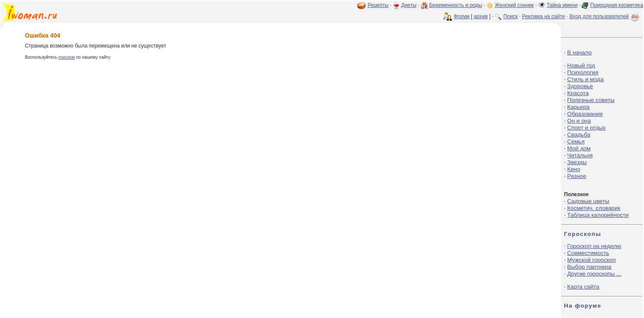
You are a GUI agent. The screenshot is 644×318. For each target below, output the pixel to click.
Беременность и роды (456, 5)
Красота (578, 93)
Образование (585, 114)
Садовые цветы (588, 201)
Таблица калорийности (598, 215)
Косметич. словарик (594, 208)
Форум (461, 16)
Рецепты (378, 5)
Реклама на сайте (544, 16)
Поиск (511, 16)
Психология (583, 72)
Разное (577, 176)
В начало (579, 52)
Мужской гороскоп (591, 260)
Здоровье (580, 86)
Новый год (581, 65)
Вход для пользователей (605, 16)
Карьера (578, 107)
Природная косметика (617, 5)
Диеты (409, 5)
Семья (576, 142)
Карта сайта (583, 287)
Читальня (580, 155)
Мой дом (579, 148)
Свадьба (578, 135)
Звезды (577, 162)
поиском (67, 57)
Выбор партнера (589, 267)
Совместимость (588, 253)
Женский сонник (514, 5)
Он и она (579, 121)
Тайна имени (562, 5)
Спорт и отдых (586, 128)
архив (481, 16)
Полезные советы (591, 100)
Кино (574, 169)
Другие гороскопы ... (594, 274)
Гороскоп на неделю (594, 246)
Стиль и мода (585, 79)
